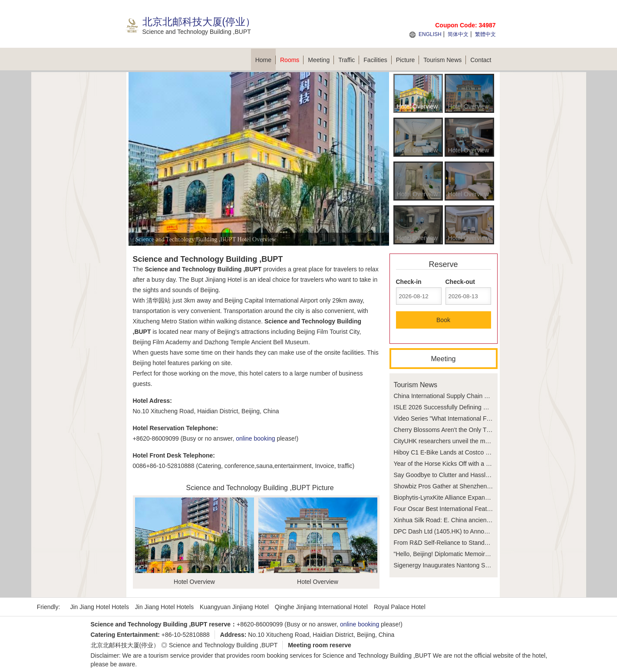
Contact (481, 60)
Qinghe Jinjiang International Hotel (321, 607)
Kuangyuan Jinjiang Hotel (234, 607)
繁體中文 (485, 34)
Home (266, 60)
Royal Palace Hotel (400, 607)
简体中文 (458, 34)
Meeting (321, 60)
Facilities (377, 60)
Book (443, 320)
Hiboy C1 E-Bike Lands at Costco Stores (449, 452)
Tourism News (445, 60)
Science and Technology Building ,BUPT (223, 645)
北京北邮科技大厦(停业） (125, 645)
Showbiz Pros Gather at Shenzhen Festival (452, 486)
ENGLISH (430, 34)
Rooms (292, 60)
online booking (255, 438)
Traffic (349, 60)
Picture (408, 60)
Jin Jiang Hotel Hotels (100, 607)
